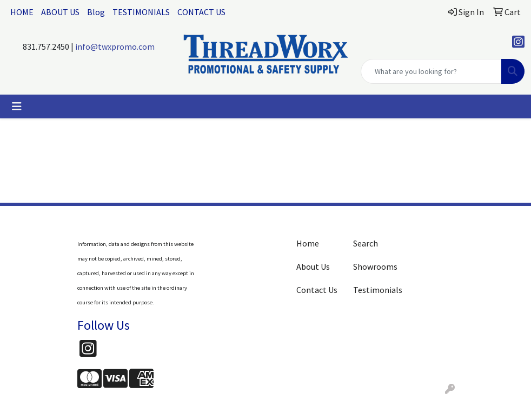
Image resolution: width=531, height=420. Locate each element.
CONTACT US (201, 12)
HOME (22, 12)
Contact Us (317, 290)
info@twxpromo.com (115, 46)
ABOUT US (60, 12)
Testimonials (375, 290)
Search (366, 243)
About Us (313, 266)
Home (308, 243)
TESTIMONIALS (141, 12)
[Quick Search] (431, 71)
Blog (96, 12)
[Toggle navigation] (17, 106)
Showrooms (375, 266)
